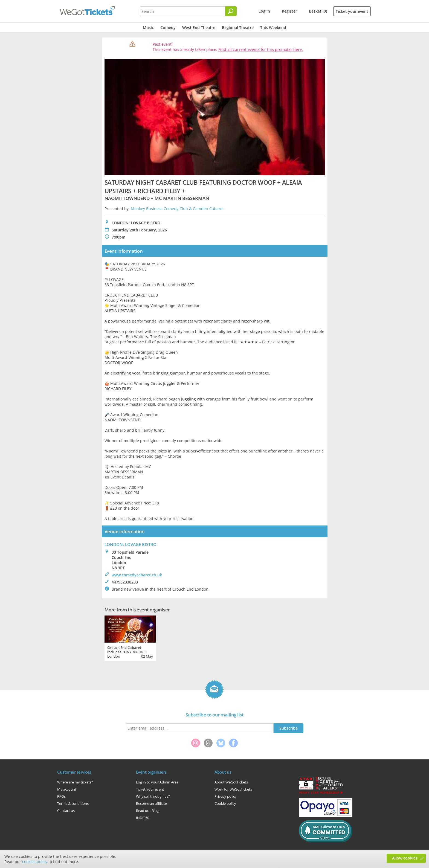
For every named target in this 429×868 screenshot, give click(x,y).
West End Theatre (199, 27)
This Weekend (273, 27)
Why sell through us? (153, 796)
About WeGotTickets (231, 782)
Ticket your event (352, 11)
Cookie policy (225, 803)
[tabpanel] (130, 638)
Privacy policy (226, 796)
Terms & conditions (73, 803)
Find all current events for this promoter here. (261, 49)
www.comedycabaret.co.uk (137, 575)
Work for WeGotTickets (233, 789)
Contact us (66, 811)
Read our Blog (147, 811)
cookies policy (35, 862)
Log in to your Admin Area (157, 782)
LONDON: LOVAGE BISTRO (131, 544)
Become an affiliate (151, 803)
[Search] (231, 11)
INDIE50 (143, 818)
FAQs (61, 796)
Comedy (168, 27)
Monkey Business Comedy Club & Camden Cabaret (177, 209)
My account (67, 789)
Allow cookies (405, 858)
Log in (264, 11)
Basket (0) (318, 11)
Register (289, 11)
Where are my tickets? (75, 782)
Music (148, 27)
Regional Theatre (238, 27)
